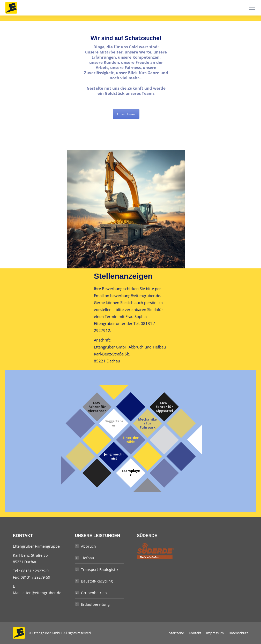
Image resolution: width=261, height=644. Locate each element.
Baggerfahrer (114, 423)
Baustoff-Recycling (97, 581)
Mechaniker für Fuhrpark (147, 424)
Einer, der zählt (130, 440)
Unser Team (126, 114)
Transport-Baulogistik (100, 569)
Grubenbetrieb (94, 593)
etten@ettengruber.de (42, 593)
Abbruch (88, 546)
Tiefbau (88, 558)
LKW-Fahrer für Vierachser (97, 407)
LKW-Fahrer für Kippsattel (164, 407)
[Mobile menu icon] (252, 8)
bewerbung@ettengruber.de (135, 296)
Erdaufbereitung (95, 604)
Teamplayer (131, 473)
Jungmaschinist (114, 456)
